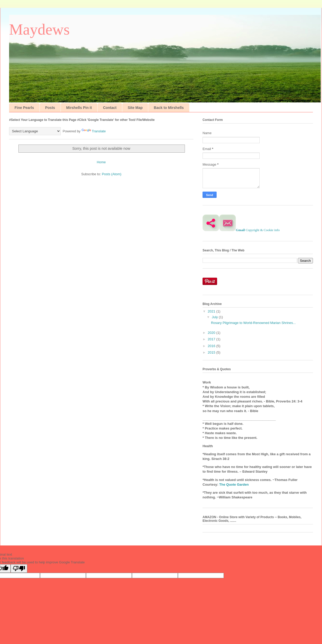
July (215, 317)
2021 (212, 311)
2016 (212, 346)
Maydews (39, 29)
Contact (110, 108)
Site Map (135, 108)
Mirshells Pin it (79, 108)
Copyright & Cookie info (263, 230)
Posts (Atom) (112, 174)
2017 (212, 339)
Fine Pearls (24, 108)
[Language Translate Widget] (35, 131)
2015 (212, 352)
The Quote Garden (234, 484)
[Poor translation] (19, 568)
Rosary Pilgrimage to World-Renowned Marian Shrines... (253, 323)
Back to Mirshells (169, 108)
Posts (50, 108)
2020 (212, 333)
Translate (94, 131)
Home (101, 162)
